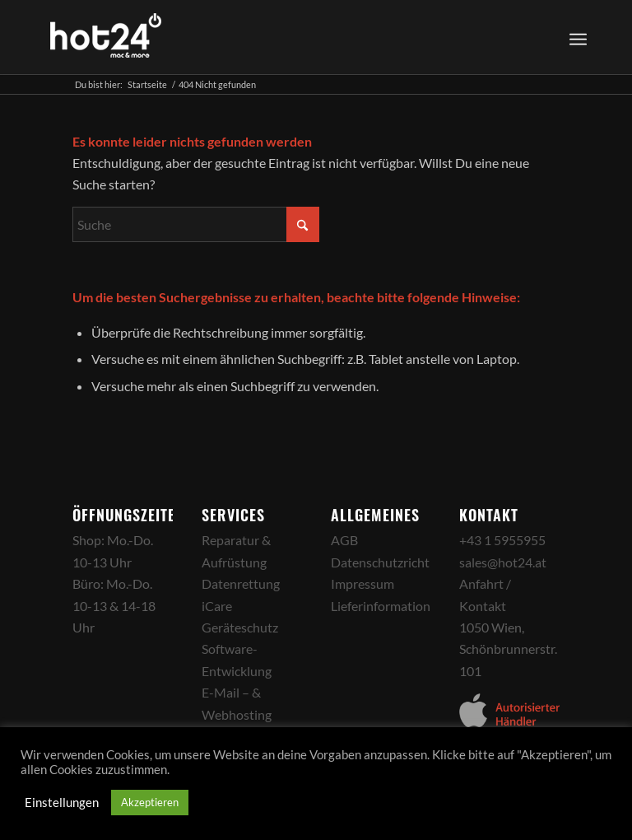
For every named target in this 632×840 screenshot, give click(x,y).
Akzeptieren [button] (150, 802)
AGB (344, 540)
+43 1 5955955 (502, 540)
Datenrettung (241, 583)
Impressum (362, 583)
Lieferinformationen (388, 606)
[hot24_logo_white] (106, 37)
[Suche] (196, 224)
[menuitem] (576, 37)
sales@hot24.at (503, 562)
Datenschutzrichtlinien (396, 562)
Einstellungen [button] (62, 803)
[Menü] (578, 37)
